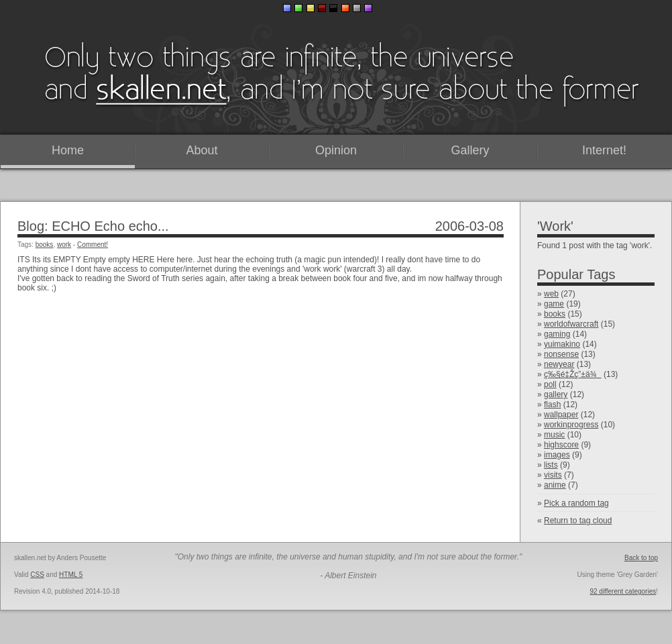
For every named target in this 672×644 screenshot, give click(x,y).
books (555, 314)
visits (553, 475)
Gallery (470, 150)
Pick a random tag (576, 503)
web (551, 294)
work (64, 245)
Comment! (93, 245)
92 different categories (623, 591)
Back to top (641, 558)
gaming (557, 334)
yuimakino (562, 344)
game (554, 304)
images (557, 455)
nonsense (561, 354)
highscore (561, 445)
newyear (559, 364)
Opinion (336, 150)
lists (551, 465)
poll (550, 384)
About (202, 150)
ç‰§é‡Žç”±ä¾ (573, 374)
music (554, 435)
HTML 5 (71, 575)
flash (552, 405)
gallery (556, 394)
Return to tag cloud (578, 521)
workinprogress (571, 425)
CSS (37, 575)
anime (555, 485)
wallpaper (561, 415)
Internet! (604, 150)
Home (68, 150)
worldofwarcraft (571, 324)
